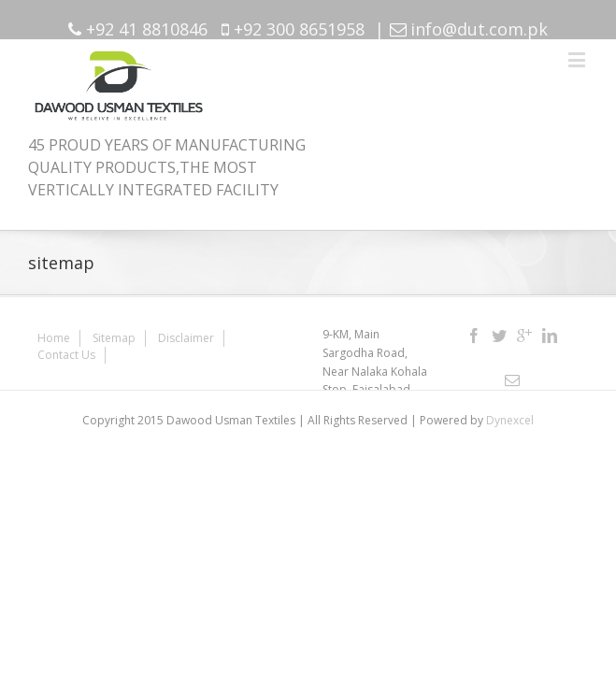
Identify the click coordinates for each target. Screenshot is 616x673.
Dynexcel (510, 413)
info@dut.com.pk (479, 29)
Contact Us (265, 330)
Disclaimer (186, 330)
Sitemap (114, 330)
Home (54, 330)
